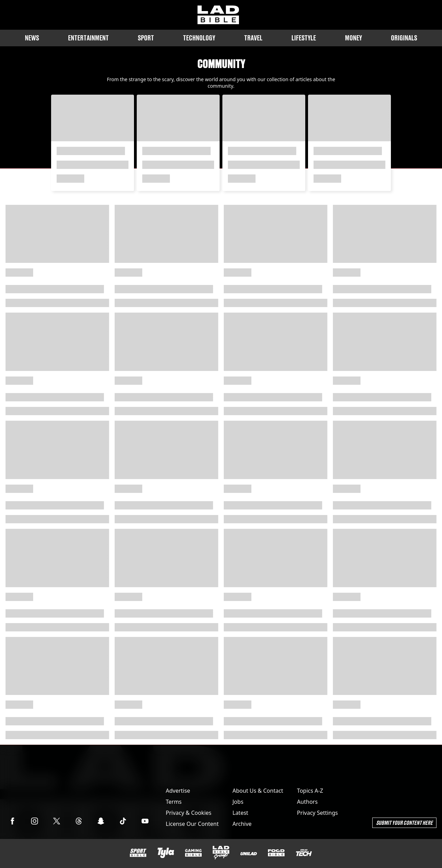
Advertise (178, 791)
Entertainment (88, 38)
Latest (240, 813)
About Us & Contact (258, 791)
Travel (253, 38)
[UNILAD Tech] (304, 853)
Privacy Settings (317, 813)
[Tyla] (166, 853)
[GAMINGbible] (193, 853)
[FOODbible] (276, 853)
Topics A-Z (310, 791)
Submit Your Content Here (404, 823)
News (32, 38)
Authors (307, 802)
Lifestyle (304, 38)
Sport (146, 38)
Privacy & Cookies (189, 813)
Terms (174, 802)
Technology (199, 38)
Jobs (238, 802)
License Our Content (192, 824)
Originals (404, 38)
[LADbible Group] (221, 853)
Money (353, 38)
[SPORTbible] (138, 853)
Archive (242, 824)
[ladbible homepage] (218, 15)
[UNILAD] (249, 854)
